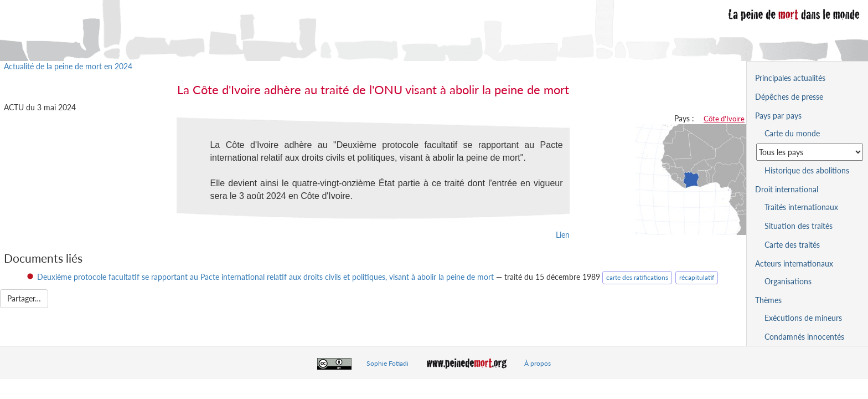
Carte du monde (792, 133)
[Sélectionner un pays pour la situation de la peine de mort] (810, 152)
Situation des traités (799, 226)
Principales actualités (790, 78)
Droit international (787, 189)
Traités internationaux (801, 207)
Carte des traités (792, 245)
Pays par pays (778, 116)
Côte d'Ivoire (724, 119)
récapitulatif (697, 277)
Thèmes (768, 300)
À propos (538, 363)
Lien (563, 235)
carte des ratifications (637, 277)
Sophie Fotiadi (387, 363)
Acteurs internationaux (794, 264)
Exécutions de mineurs (803, 318)
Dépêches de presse (789, 97)
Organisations (788, 281)
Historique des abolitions (807, 170)
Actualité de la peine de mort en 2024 (68, 66)
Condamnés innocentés (804, 337)
